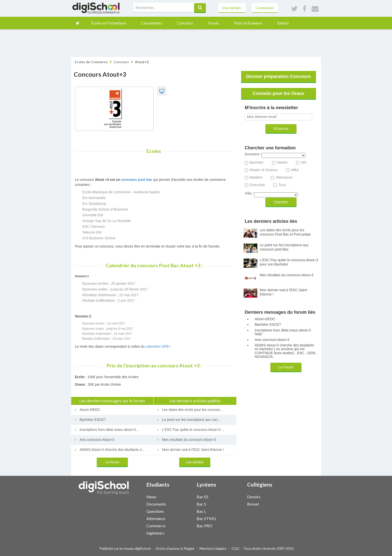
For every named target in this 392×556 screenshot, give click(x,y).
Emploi (283, 23)
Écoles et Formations (109, 23)
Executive (257, 185)
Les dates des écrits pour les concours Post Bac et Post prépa (285, 232)
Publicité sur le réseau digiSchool (125, 548)
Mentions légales (213, 548)
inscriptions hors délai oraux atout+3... (109, 430)
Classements (152, 23)
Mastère (256, 177)
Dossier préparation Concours (278, 76)
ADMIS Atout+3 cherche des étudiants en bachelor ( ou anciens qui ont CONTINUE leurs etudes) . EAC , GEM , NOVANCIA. (286, 351)
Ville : (249, 193)
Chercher (281, 202)
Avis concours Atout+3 (97, 440)
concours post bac (137, 180)
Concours (185, 23)
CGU (235, 548)
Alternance (284, 177)
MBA (295, 170)
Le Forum (286, 367)
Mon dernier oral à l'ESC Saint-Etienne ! (193, 450)
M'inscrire (281, 129)
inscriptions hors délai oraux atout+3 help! (283, 332)
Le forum (112, 462)
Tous (282, 185)
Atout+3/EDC (90, 410)
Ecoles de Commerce (91, 62)
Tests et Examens (248, 23)
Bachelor (257, 162)
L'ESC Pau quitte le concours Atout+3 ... (193, 430)
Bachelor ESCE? (93, 420)
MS (304, 162)
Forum (213, 23)
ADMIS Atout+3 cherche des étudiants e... (112, 450)
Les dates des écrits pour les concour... (193, 410)
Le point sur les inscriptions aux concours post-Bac (284, 247)
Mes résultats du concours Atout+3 (189, 440)
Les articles (195, 462)
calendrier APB (157, 346)
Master (282, 162)
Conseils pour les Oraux (278, 93)
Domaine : (253, 154)
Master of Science (264, 170)
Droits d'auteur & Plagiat (175, 548)
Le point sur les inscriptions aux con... (191, 420)
